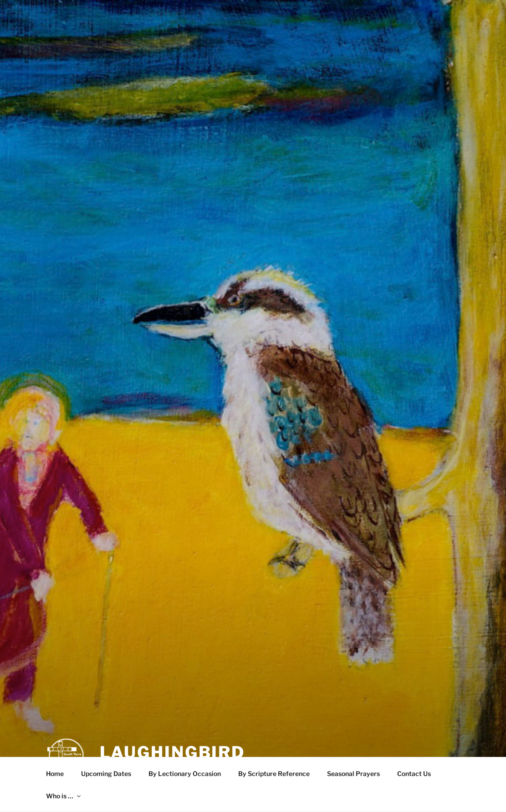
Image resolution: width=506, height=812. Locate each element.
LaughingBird (173, 733)
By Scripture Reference (274, 774)
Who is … (64, 796)
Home (55, 774)
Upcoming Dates (106, 774)
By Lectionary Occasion (185, 774)
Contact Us (414, 774)
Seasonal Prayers (353, 774)
